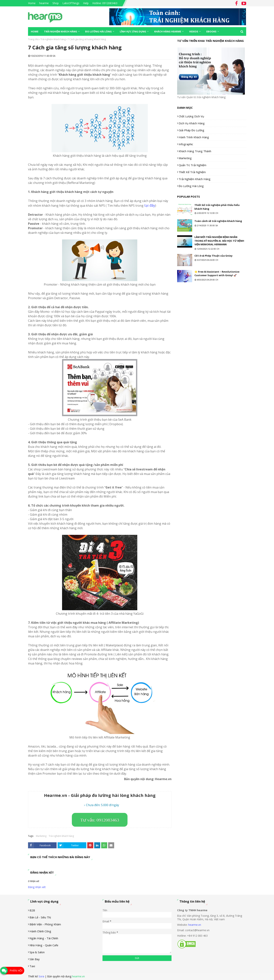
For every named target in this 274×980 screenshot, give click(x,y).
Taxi (32, 966)
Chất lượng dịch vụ (191, 116)
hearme (44, 3)
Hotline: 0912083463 (105, 3)
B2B (32, 910)
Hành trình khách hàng (194, 137)
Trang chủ (33, 39)
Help (86, 3)
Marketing (41, 836)
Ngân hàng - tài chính (44, 938)
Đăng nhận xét (37, 887)
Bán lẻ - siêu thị (40, 917)
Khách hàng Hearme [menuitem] (168, 31)
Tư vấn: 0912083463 (100, 820)
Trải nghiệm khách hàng (53, 39)
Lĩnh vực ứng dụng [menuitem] (133, 31)
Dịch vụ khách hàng (192, 123)
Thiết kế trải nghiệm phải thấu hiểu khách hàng (217, 207)
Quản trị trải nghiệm (192, 165)
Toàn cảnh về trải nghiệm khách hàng (218, 221)
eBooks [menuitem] (211, 31)
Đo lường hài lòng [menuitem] (98, 31)
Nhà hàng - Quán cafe (44, 945)
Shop (56, 3)
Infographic (186, 144)
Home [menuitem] (35, 31)
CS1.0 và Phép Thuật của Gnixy (213, 256)
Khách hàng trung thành (195, 151)
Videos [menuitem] (194, 31)
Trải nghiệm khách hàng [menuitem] (61, 31)
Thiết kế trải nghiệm (192, 172)
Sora (41, 976)
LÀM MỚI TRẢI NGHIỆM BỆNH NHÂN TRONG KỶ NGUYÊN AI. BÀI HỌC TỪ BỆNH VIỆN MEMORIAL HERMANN (219, 241)
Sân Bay (35, 959)
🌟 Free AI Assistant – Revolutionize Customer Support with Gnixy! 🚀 (217, 274)
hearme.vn (195, 925)
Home (32, 3)
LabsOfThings (71, 3)
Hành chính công (40, 931)
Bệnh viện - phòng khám (45, 924)
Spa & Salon (37, 952)
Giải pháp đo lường (191, 130)
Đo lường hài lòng (191, 186)
